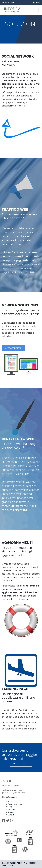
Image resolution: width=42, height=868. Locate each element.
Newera (11, 812)
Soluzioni (11, 809)
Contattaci (21, 764)
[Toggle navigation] (35, 10)
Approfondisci (13, 348)
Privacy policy (7, 865)
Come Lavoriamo (15, 804)
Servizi (10, 807)
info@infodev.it (8, 2)
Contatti (11, 815)
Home (10, 801)
